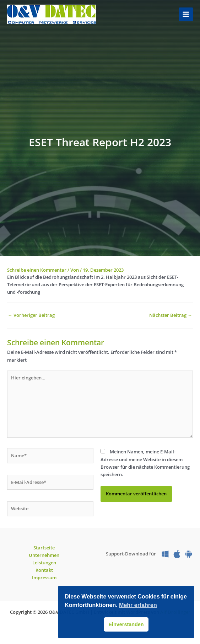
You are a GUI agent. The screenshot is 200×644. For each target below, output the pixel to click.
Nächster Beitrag (171, 315)
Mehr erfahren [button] (138, 605)
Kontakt (44, 570)
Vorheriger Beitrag (31, 315)
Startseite (44, 548)
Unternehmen (44, 555)
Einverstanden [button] (126, 624)
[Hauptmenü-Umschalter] (186, 14)
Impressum (44, 578)
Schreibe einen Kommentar (37, 270)
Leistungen (44, 563)
